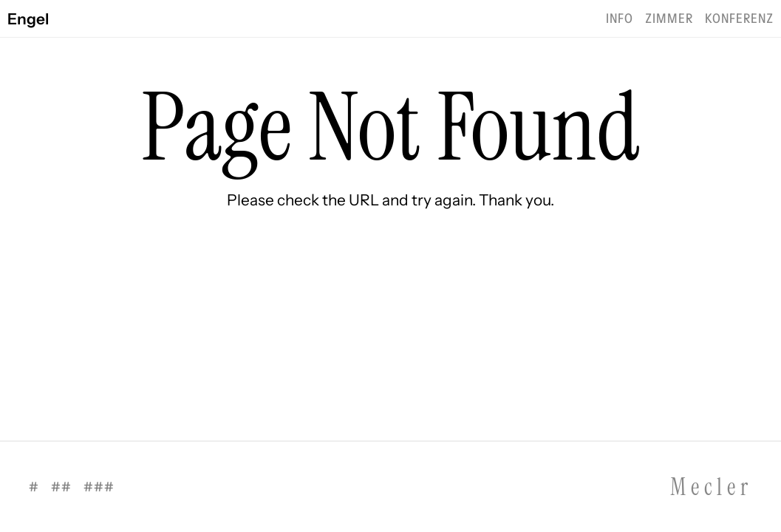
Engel (28, 19)
